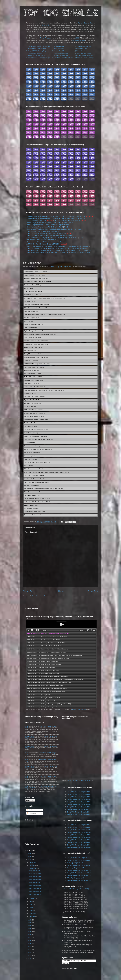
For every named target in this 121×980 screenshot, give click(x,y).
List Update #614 (35, 874)
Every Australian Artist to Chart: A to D (39, 227)
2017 (29, 938)
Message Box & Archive (61, 51)
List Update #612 (35, 880)
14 (91, 780)
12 (87, 780)
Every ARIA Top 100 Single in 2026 (79, 809)
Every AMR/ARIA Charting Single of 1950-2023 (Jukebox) (46, 253)
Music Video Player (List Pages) (85, 58)
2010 (29, 959)
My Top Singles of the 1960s (36, 223)
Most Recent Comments (61, 53)
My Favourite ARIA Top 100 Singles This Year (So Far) (45, 242)
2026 (79, 229)
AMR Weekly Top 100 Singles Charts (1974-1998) (43, 244)
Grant (27, 726)
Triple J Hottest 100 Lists (35, 53)
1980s (62, 216)
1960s (52, 216)
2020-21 (60, 229)
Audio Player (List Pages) (83, 53)
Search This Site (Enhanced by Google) (39, 58)
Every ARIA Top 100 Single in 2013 (79, 875)
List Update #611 (35, 883)
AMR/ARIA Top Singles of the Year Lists (39, 46)
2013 (74, 246)
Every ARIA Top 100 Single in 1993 (79, 804)
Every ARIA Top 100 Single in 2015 (79, 870)
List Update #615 (32, 263)
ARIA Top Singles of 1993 (76, 878)
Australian (86, 246)
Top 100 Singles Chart (86, 23)
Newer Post (29, 591)
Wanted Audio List (81, 49)
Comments (31, 813)
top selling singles (79, 40)
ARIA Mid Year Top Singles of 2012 (66, 238)
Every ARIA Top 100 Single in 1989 (79, 837)
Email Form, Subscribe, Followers (63, 58)
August (32, 898)
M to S (61, 227)
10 (83, 780)
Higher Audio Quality (79, 709)
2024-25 (74, 229)
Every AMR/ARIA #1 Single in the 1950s (40, 250)
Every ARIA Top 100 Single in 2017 (60, 267)
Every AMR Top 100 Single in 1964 (79, 794)
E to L (55, 227)
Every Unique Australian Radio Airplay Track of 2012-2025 (46, 233)
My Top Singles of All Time (35, 225)
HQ (68, 253)
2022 (29, 923)
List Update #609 (35, 889)
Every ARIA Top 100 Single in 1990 (79, 847)
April (31, 907)
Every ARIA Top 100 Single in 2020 (79, 880)
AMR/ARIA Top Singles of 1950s (37, 216)
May (31, 904)
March (32, 910)
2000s (73, 216)
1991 (60, 246)
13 (89, 780)
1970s (57, 216)
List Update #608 (35, 892)
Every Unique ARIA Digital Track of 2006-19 (41, 229)
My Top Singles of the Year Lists (37, 49)
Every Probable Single (78, 248)
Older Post (93, 591)
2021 (29, 926)
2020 (29, 929)
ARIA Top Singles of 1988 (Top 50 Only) (40, 238)
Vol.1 (70, 780)
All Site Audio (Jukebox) (78, 253)
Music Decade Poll (59, 49)
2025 (29, 857)
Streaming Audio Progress (84, 46)
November (33, 862)
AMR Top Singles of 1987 (75, 863)
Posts (30, 810)
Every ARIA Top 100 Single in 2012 (79, 858)
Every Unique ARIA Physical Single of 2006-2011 (43, 231)
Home (61, 591)
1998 (65, 246)
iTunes (42, 38)
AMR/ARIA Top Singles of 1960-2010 (39, 218)
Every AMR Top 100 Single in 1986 (79, 792)
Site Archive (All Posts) (83, 51)
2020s (84, 216)
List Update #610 (35, 886)
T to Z (66, 227)
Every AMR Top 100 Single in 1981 (79, 814)
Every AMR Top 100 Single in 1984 (79, 812)
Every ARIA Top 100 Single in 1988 (79, 799)
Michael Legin (30, 736)
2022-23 (67, 229)
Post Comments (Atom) (40, 596)
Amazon (48, 38)
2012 (29, 953)
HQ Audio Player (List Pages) (85, 56)
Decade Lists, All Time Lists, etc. (37, 56)
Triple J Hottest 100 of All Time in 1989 (40, 246)
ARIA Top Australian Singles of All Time (67, 220)
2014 (81, 238)
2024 (29, 860)
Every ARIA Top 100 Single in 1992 (79, 865)
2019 (29, 932)
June (31, 901)
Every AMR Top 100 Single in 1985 (79, 802)
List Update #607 (35, 895)
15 (93, 780)
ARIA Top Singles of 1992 (76, 868)
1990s (68, 216)
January (32, 916)
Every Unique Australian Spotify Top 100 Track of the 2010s (47, 235)
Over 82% (45, 25)
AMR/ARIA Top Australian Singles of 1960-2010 (69, 218)
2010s (78, 216)
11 (85, 780)
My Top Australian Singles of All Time (58, 225)
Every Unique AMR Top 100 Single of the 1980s (43, 248)
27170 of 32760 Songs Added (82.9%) (76, 889)
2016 (29, 941)
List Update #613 (35, 877)
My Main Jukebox (59, 46)
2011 (29, 956)
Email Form (30, 800)
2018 (29, 935)
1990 (55, 246)
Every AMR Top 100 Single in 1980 (79, 797)
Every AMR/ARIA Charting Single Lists (39, 51)
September (33, 868)
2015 (29, 944)
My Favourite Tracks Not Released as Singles (42, 240)
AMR (77, 38)
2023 (29, 920)
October (32, 865)
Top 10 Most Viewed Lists (61, 56)
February (33, 913)
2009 (69, 246)
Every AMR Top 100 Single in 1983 (79, 807)
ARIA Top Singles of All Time (36, 220)
